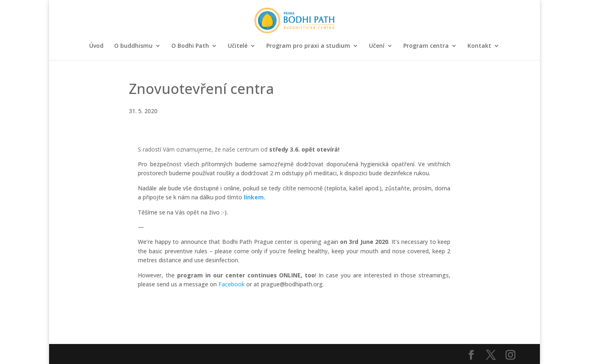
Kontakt (479, 46)
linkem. (255, 197)
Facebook (232, 284)
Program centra (426, 46)
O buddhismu (133, 46)
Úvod (96, 46)
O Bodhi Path (190, 46)
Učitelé (238, 46)
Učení (377, 46)
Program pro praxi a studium (308, 46)
